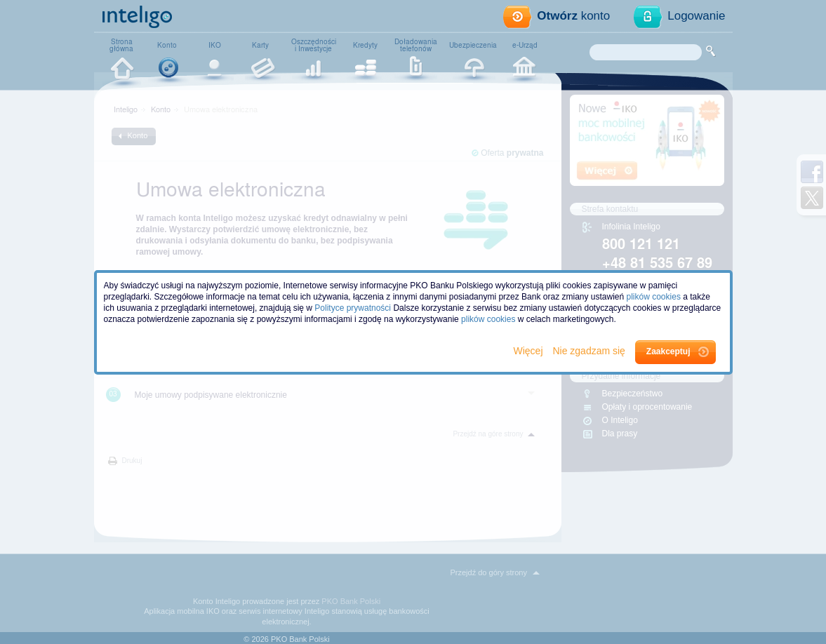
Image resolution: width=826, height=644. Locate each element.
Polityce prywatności (353, 308)
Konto (167, 45)
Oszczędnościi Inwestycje (314, 45)
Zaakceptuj (668, 351)
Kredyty (365, 45)
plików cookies (654, 297)
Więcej (530, 351)
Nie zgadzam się (590, 351)
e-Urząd (525, 45)
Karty (260, 45)
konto (573, 16)
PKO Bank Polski (351, 601)
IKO (215, 45)
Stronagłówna (121, 45)
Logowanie (696, 16)
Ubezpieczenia (473, 45)
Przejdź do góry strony (489, 572)
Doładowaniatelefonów (416, 45)
